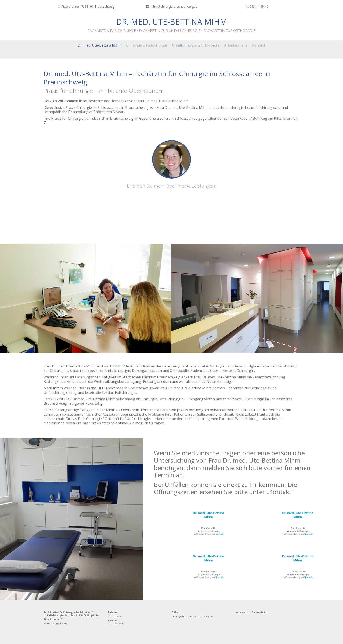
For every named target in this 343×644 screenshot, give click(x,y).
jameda (220, 533)
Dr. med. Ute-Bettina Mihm (172, 22)
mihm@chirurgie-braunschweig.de (192, 616)
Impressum (242, 612)
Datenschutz (259, 612)
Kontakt (280, 491)
